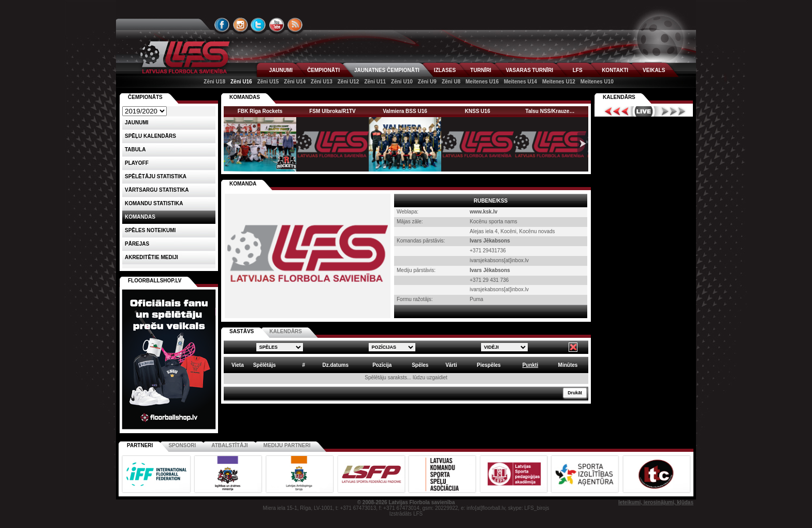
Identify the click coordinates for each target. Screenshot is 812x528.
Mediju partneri (287, 445)
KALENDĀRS (286, 331)
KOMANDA (243, 184)
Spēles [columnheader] (420, 365)
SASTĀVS (242, 331)
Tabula (135, 149)
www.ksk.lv (484, 212)
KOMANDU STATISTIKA (154, 203)
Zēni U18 (214, 82)
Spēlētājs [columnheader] (265, 365)
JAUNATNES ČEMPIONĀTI (387, 70)
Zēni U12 (349, 82)
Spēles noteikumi (150, 230)
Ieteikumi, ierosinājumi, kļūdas (656, 502)
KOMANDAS (245, 97)
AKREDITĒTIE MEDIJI (151, 257)
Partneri (140, 445)
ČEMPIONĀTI (323, 70)
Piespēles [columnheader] (489, 365)
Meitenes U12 (559, 82)
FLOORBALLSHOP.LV (155, 281)
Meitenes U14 (520, 82)
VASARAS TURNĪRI (530, 70)
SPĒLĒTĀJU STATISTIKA (156, 176)
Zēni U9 (427, 82)
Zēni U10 (402, 82)
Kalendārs (619, 97)
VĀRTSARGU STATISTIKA (157, 190)
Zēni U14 (295, 82)
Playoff (137, 163)
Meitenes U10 (597, 82)
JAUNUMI (281, 70)
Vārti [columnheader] (451, 365)
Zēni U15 (268, 82)
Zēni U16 (241, 82)
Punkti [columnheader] (531, 365)
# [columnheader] (303, 365)
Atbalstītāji (229, 445)
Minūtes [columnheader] (568, 365)
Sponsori (182, 445)
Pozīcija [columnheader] (382, 365)
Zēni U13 (322, 82)
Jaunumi (137, 123)
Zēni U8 (451, 82)
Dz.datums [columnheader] (335, 365)
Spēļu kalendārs (150, 136)
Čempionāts (145, 97)
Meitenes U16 (482, 82)
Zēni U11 (375, 82)
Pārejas (137, 244)
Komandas (140, 217)
